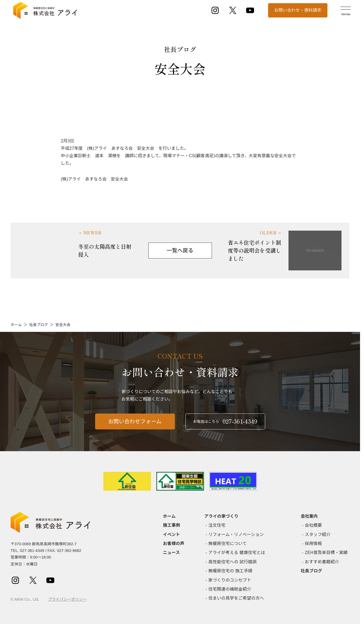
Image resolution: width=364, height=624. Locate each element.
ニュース (171, 553)
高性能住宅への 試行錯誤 (233, 562)
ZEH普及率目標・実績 (326, 553)
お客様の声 (174, 544)
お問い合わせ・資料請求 (298, 10)
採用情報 (314, 544)
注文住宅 (217, 525)
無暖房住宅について (228, 544)
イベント (172, 535)
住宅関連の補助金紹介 (230, 589)
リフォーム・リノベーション (236, 535)
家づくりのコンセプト (230, 580)
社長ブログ (39, 325)
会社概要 (314, 525)
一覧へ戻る (180, 251)
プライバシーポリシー (67, 599)
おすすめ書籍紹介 (322, 562)
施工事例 (172, 525)
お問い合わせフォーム (135, 425)
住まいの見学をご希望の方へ (236, 598)
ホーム (16, 325)
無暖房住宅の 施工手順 (230, 571)
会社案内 (309, 516)
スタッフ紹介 (318, 535)
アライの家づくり (221, 516)
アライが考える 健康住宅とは (237, 553)
